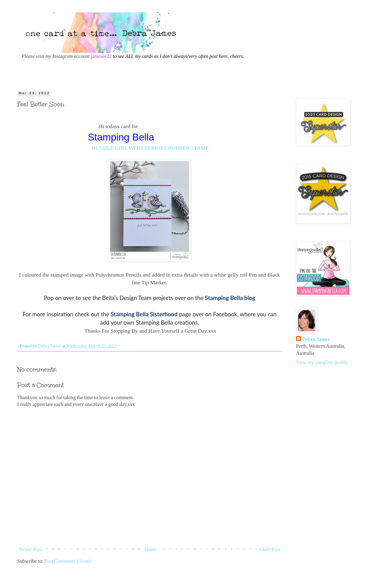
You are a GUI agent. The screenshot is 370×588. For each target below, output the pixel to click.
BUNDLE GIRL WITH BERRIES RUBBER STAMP (150, 148)
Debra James (316, 339)
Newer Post (30, 549)
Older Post (270, 549)
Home (151, 549)
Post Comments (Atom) (68, 561)
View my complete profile (322, 362)
